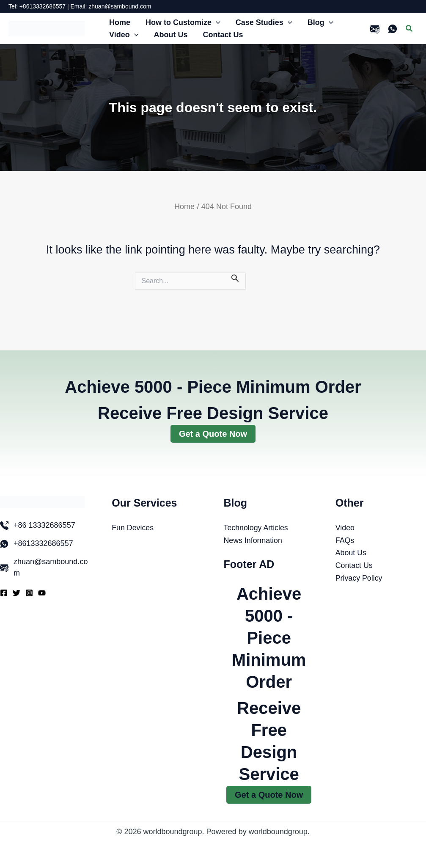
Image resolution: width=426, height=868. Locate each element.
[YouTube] (42, 593)
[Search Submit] (235, 278)
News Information (253, 540)
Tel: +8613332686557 (37, 6)
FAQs (345, 540)
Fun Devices (133, 528)
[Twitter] (16, 593)
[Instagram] (29, 593)
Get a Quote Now (213, 434)
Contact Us (354, 565)
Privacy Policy (359, 578)
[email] (375, 29)
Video (345, 528)
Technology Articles (256, 528)
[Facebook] (4, 593)
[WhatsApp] (393, 29)
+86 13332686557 (44, 525)
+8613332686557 (43, 543)
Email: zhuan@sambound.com (111, 6)
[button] (216, 23)
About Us (351, 553)
